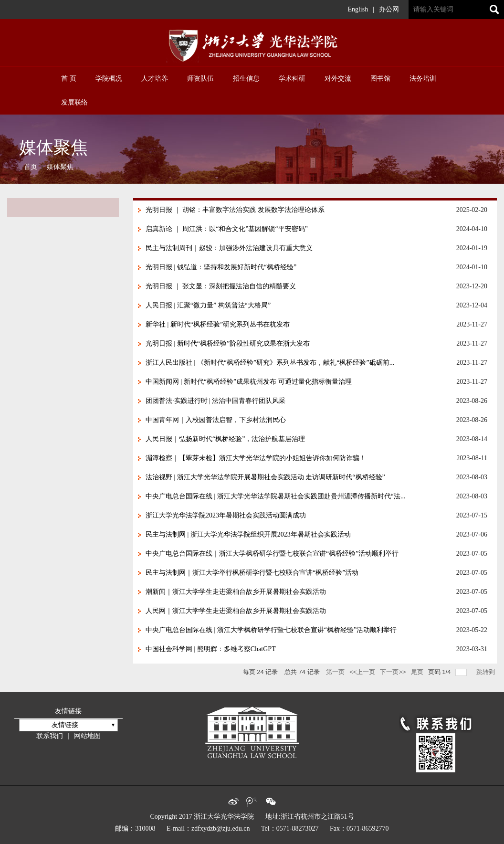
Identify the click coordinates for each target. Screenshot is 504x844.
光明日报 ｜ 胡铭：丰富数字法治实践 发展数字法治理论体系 (235, 210)
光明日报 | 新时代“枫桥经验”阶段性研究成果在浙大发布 (228, 343)
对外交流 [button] (338, 79)
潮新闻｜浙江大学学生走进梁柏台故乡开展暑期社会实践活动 (236, 592)
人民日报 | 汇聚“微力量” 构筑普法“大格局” (208, 305)
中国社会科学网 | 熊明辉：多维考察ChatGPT (211, 649)
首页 (31, 167)
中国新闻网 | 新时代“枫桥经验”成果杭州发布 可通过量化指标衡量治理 (249, 382)
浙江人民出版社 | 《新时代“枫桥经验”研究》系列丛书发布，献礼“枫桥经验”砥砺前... (270, 363)
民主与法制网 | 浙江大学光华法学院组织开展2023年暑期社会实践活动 (248, 534)
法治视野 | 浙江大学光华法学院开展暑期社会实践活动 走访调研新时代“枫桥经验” (265, 477)
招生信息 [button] (246, 79)
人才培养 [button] (155, 79)
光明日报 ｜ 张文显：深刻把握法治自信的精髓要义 (221, 286)
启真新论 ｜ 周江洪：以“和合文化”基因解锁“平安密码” (227, 229)
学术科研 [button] (292, 79)
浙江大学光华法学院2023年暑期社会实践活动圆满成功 (226, 515)
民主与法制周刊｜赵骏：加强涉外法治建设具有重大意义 (229, 248)
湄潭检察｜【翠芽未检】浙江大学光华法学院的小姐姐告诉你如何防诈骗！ (256, 458)
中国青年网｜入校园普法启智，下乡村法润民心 (216, 420)
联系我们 (50, 736)
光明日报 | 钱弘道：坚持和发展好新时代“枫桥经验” (221, 267)
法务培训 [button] (423, 79)
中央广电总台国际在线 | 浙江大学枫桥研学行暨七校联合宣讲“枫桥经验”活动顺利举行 (271, 630)
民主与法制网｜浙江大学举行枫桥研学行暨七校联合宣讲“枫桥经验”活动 (252, 573)
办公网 (389, 9)
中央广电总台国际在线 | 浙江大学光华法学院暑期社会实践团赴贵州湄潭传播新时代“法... (276, 496)
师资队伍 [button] (200, 79)
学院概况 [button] (109, 79)
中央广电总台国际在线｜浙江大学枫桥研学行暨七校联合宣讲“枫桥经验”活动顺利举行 (272, 554)
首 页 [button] (69, 79)
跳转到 (487, 672)
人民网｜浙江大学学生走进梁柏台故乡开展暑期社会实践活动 (236, 611)
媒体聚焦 (60, 167)
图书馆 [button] (380, 79)
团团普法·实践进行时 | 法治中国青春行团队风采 (215, 401)
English (358, 9)
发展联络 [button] (74, 102)
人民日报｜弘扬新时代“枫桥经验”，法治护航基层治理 (225, 439)
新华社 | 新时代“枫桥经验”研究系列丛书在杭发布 (218, 324)
